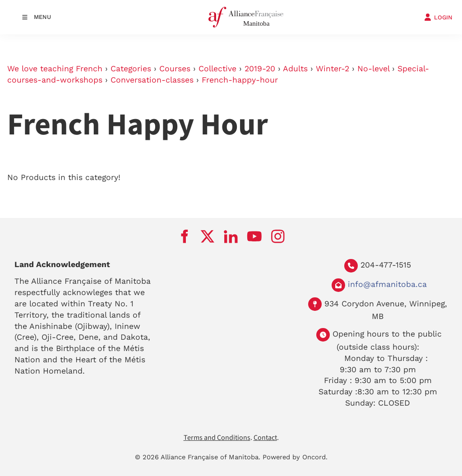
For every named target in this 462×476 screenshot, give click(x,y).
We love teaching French (55, 69)
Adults (295, 69)
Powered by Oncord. (295, 457)
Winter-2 (333, 69)
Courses (175, 69)
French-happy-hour (240, 80)
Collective (217, 69)
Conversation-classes (152, 80)
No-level (373, 69)
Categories (131, 69)
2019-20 (260, 69)
